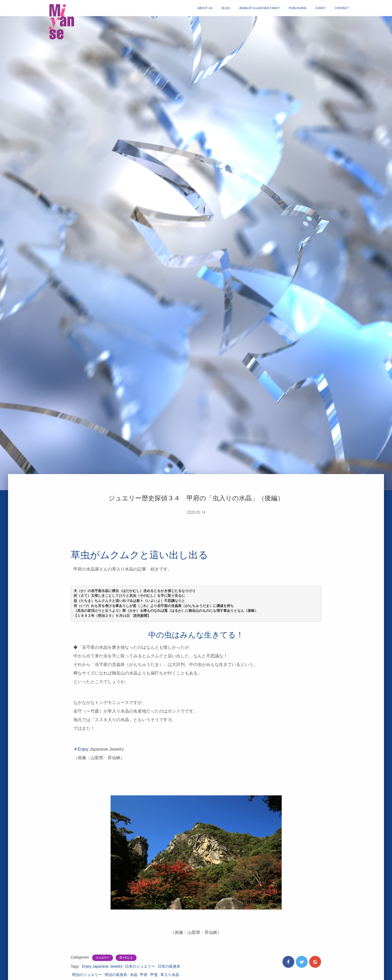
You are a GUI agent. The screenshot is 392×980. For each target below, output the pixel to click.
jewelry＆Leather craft (259, 8)
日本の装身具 (169, 966)
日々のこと (126, 958)
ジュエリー (103, 958)
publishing (298, 8)
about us (205, 8)
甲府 (144, 975)
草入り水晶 (170, 975)
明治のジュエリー (87, 975)
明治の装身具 (116, 975)
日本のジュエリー (140, 966)
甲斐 (154, 975)
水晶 (134, 975)
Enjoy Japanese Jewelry (102, 966)
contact (342, 8)
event (321, 8)
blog (226, 8)
